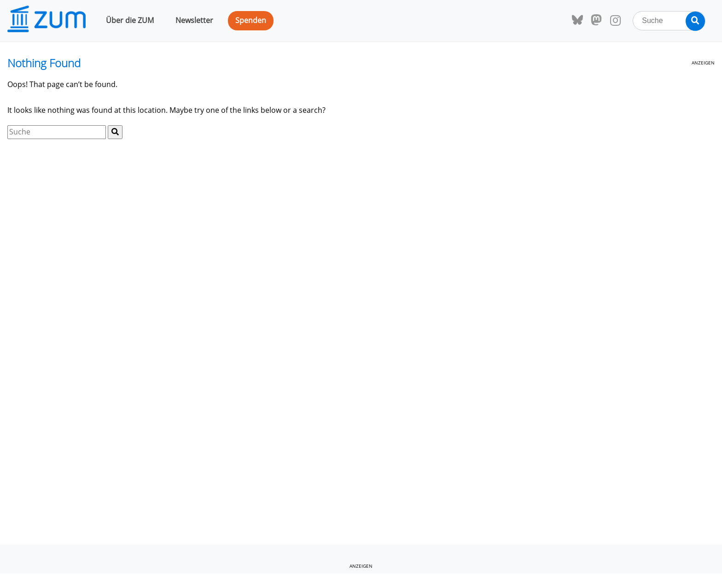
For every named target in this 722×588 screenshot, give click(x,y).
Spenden (251, 20)
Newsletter (194, 20)
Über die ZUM (130, 20)
